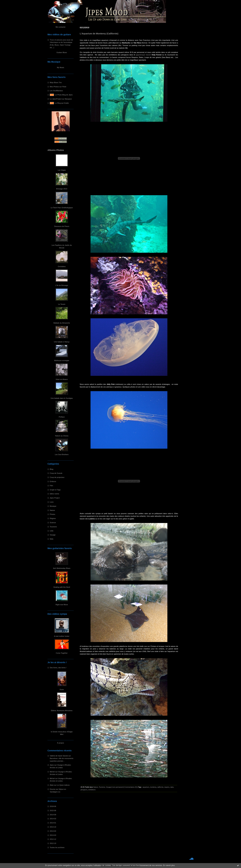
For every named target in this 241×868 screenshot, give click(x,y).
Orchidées (62, 266)
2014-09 (53, 815)
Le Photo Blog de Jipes (64, 95)
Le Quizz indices (63, 785)
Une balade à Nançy (62, 342)
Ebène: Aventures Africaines (62, 711)
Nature (52, 510)
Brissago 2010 (62, 189)
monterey (153, 787)
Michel (52, 772)
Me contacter (61, 27)
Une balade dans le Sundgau (62, 398)
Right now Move (62, 605)
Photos (52, 514)
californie (160, 787)
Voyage (53, 535)
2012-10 (53, 843)
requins (167, 787)
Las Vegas (62, 170)
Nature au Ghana (62, 436)
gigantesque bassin (143, 55)
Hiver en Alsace (62, 379)
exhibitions (92, 790)
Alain (52, 785)
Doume (53, 789)
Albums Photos (56, 150)
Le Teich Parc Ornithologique (62, 208)
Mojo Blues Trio (56, 82)
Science (53, 523)
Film (51, 486)
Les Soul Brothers (62, 454)
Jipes (52, 765)
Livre (52, 502)
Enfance (53, 481)
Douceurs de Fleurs (62, 226)
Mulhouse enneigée (62, 360)
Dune (62, 690)
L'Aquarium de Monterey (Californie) (99, 34)
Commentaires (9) (131, 787)
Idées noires (54, 494)
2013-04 (53, 831)
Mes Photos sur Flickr (58, 87)
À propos (61, 743)
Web (52, 539)
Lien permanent (118, 787)
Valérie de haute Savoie (59, 756)
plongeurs (84, 790)
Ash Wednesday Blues (62, 568)
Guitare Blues (62, 52)
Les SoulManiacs (56, 91)
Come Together (62, 653)
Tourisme (53, 527)
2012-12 (53, 839)
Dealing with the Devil (62, 587)
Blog (51, 469)
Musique (53, 506)
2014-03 (53, 819)
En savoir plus (169, 865)
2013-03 (53, 835)
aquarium (146, 787)
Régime (53, 518)
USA (52, 531)
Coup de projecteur (57, 477)
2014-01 (53, 823)
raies (172, 787)
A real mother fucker (62, 636)
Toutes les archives (57, 847)
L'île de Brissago (62, 285)
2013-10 (53, 827)
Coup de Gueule (56, 473)
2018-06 (53, 806)
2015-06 (53, 811)
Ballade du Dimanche (62, 323)
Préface (62, 417)
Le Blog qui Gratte (62, 103)
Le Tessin (62, 304)
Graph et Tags (55, 490)
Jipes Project (55, 498)
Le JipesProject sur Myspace (61, 99)
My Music (60, 67)
